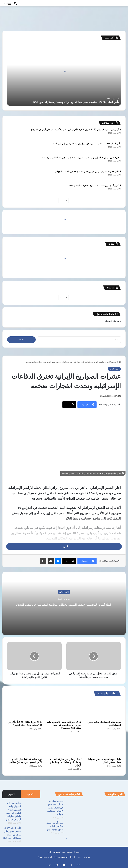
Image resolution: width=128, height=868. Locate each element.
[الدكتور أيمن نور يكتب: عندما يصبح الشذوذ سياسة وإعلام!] (16, 190)
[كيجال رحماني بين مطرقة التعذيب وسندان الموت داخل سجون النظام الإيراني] (64, 746)
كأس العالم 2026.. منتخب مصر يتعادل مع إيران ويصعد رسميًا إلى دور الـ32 (76, 102)
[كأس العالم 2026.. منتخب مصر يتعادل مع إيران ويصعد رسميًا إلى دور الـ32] (16, 148)
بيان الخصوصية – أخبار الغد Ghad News (55, 857)
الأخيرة (31, 794)
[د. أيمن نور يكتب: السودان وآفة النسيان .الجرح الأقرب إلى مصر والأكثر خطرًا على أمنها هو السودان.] (16, 134)
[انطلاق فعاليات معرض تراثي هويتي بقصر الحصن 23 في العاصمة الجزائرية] (16, 176)
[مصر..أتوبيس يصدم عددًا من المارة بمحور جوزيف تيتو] (74, 827)
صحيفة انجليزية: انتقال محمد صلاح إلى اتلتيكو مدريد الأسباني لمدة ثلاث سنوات (55, 808)
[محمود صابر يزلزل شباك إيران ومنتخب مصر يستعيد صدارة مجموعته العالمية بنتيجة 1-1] (16, 162)
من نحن (87, 857)
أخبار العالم (98, 362)
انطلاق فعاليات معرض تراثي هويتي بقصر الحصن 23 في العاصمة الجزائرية (87, 172)
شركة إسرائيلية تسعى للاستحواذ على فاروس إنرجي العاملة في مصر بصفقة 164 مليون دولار (64, 725)
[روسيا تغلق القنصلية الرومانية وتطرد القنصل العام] (103, 709)
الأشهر (12, 794)
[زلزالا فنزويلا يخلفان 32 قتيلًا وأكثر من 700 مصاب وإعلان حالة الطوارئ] (25, 709)
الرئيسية (116, 362)
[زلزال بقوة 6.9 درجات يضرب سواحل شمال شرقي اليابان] (103, 746)
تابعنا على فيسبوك (113, 321)
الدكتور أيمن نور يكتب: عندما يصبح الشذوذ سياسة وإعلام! (95, 186)
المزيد (107, 362)
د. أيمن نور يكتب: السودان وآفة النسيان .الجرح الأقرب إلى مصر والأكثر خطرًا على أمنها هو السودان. (76, 130)
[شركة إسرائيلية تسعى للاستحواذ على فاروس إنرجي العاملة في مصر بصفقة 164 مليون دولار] (64, 709)
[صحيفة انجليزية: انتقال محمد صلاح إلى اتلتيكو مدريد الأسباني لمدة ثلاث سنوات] (74, 805)
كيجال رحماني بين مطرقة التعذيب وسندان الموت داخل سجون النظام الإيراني (66, 762)
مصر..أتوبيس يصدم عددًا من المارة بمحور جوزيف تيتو (55, 826)
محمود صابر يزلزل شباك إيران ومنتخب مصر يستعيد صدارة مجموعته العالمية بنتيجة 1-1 (81, 158)
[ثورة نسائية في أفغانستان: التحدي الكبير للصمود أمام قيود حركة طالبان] (25, 746)
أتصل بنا (78, 857)
